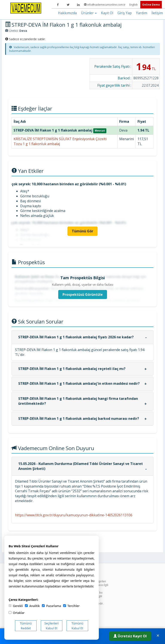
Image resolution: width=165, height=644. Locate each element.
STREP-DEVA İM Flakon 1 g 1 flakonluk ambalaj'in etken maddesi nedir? (79, 383)
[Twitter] (68, 5)
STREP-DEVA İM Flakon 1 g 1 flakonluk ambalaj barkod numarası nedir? (79, 419)
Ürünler (89, 13)
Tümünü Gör (82, 231)
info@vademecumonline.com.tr (105, 5)
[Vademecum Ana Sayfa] (26, 8)
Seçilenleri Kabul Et (52, 626)
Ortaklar (17, 613)
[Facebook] (58, 5)
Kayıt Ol (107, 13)
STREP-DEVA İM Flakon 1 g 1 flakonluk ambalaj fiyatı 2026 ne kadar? (76, 337)
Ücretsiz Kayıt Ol (130, 636)
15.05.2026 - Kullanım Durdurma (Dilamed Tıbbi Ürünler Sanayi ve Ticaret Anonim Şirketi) (81, 466)
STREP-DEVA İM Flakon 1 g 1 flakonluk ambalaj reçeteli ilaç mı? (72, 369)
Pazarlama (51, 606)
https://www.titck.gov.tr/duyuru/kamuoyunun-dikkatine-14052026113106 (74, 515)
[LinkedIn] (78, 5)
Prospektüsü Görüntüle (83, 294)
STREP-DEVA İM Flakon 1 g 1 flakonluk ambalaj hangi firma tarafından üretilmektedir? (78, 401)
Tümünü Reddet (26, 626)
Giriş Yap (125, 13)
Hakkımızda (67, 13)
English (134, 5)
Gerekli (16, 606)
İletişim (157, 13)
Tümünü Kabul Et (77, 626)
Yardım (142, 13)
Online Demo (151, 5)
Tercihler (71, 606)
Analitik (32, 606)
